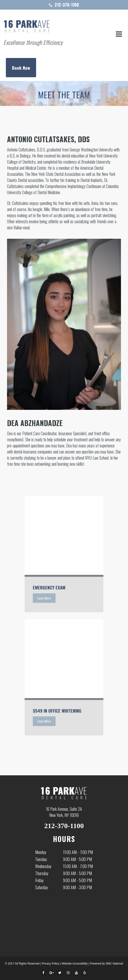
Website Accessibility (75, 964)
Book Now (21, 68)
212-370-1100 (67, 5)
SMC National (114, 964)
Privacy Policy (51, 964)
